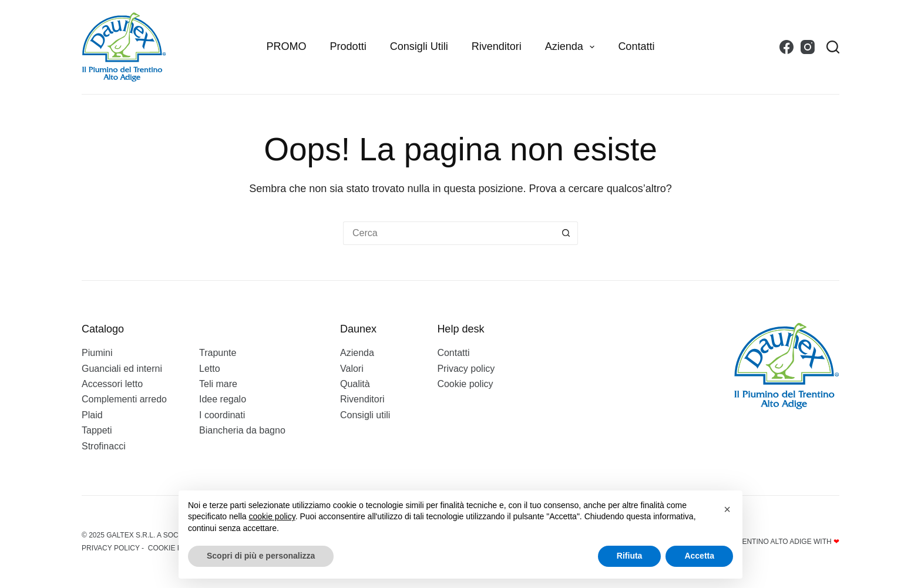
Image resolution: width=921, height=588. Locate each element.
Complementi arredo (124, 399)
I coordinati (222, 415)
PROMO (287, 46)
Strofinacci (104, 446)
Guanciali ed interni (122, 369)
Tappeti (97, 430)
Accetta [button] (699, 556)
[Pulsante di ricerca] (566, 233)
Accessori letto (112, 384)
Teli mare (218, 384)
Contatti (636, 46)
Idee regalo (223, 399)
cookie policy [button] (272, 516)
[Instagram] (808, 47)
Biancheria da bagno (242, 430)
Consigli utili (419, 46)
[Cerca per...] (449, 233)
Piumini (97, 353)
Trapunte (218, 353)
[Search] (833, 47)
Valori (352, 369)
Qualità (355, 384)
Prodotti (348, 46)
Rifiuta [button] (630, 556)
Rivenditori (497, 46)
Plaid (92, 415)
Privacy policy (466, 369)
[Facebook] (786, 47)
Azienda (572, 47)
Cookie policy (465, 384)
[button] (727, 509)
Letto (210, 369)
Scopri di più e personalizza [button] (261, 556)
